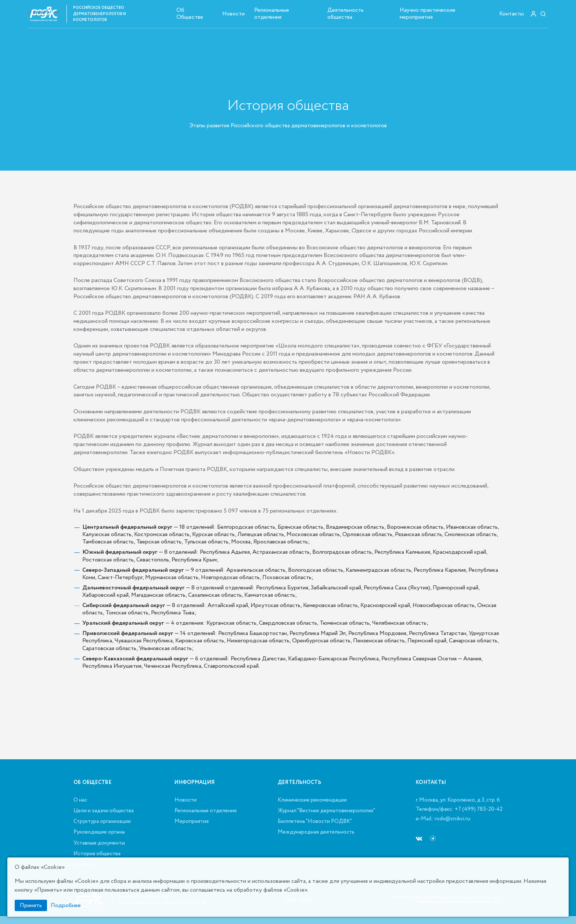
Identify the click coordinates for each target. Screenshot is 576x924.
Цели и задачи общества (104, 811)
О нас (80, 800)
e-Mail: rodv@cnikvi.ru (443, 819)
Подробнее (66, 905)
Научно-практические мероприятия (428, 14)
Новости (233, 14)
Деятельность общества (345, 14)
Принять (31, 905)
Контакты (512, 14)
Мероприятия (192, 822)
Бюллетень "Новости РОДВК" (315, 822)
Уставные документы (99, 843)
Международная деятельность (316, 832)
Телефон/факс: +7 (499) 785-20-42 (459, 810)
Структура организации (102, 822)
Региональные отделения (272, 14)
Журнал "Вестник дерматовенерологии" (326, 811)
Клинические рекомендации (312, 800)
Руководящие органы (99, 832)
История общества (97, 854)
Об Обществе (190, 14)
